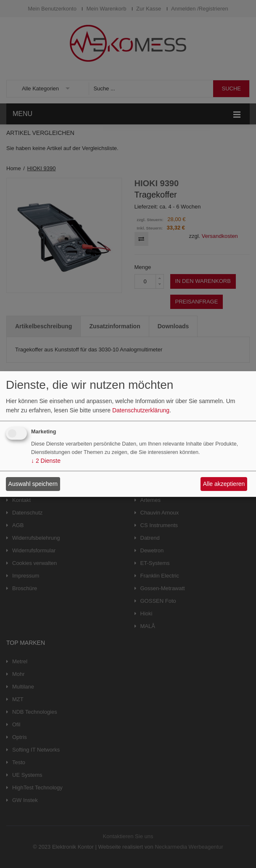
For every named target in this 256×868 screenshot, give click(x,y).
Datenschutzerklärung (141, 410)
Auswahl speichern (33, 484)
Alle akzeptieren (224, 484)
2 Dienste (46, 461)
